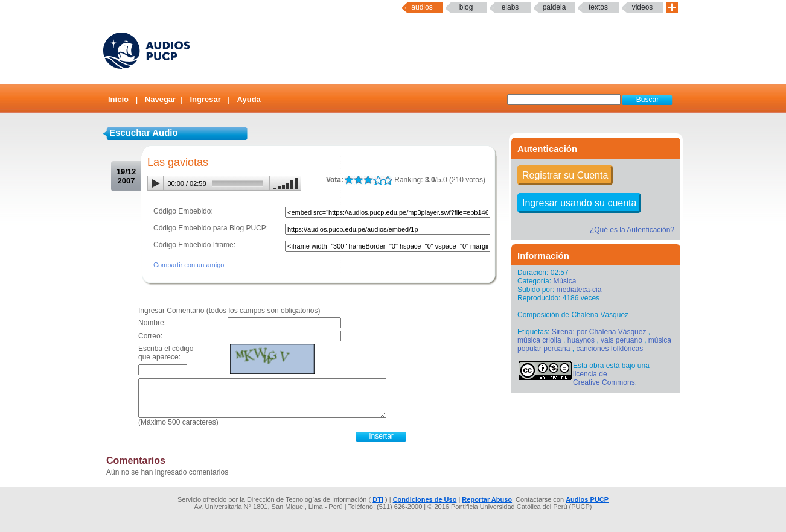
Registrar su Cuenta (565, 175)
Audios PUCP (587, 499)
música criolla (539, 340)
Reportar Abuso (487, 499)
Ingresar (205, 99)
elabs (510, 7)
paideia (554, 7)
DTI (378, 499)
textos (598, 7)
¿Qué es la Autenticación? (632, 230)
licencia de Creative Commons (604, 378)
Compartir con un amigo (189, 265)
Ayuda (249, 99)
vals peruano (621, 340)
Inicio (118, 99)
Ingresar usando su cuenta (579, 203)
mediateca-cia (579, 290)
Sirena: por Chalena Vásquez (599, 332)
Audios (422, 7)
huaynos (581, 340)
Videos (643, 7)
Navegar (160, 99)
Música (564, 281)
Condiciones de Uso (425, 499)
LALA (349, 180)
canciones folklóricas (609, 349)
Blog (466, 7)
